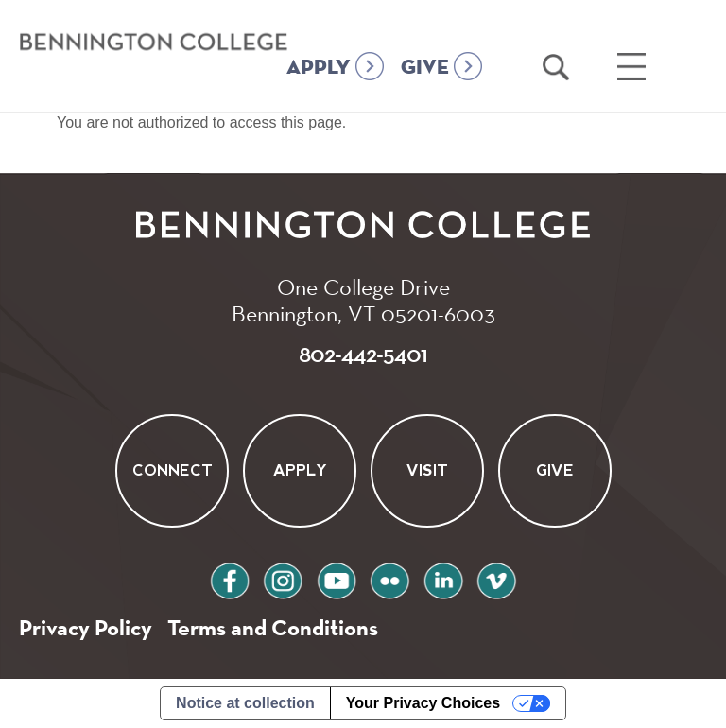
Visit (427, 470)
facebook (230, 578)
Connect (172, 470)
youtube (337, 578)
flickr (389, 578)
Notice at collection (245, 703)
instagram (283, 578)
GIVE (425, 68)
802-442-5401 (363, 354)
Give (555, 470)
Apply (299, 470)
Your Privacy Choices (423, 703)
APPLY (319, 68)
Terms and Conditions (273, 627)
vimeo (496, 578)
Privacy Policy (86, 627)
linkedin (443, 578)
